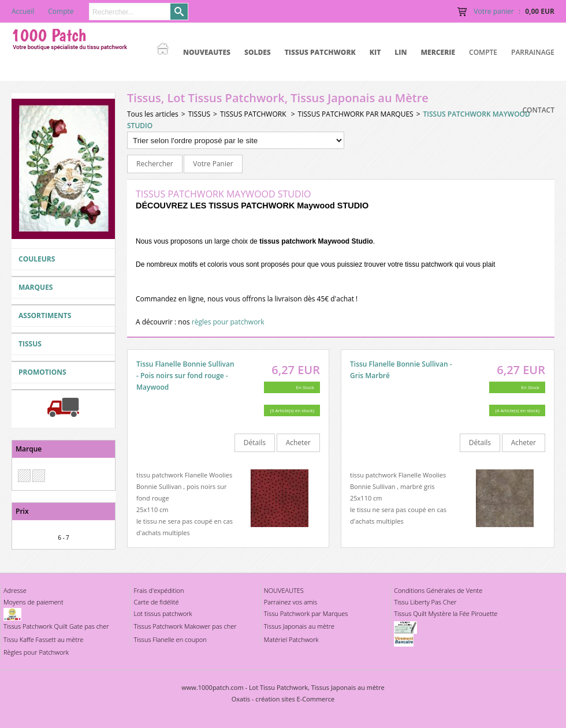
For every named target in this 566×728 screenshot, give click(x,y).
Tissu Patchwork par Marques (306, 613)
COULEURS (37, 259)
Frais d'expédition (159, 590)
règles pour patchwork (228, 322)
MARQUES (36, 287)
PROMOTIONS (42, 372)
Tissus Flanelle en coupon (170, 639)
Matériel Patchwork (291, 639)
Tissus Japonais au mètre (299, 626)
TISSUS (30, 344)
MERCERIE (438, 52)
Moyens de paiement (33, 602)
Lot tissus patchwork (163, 613)
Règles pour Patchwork (36, 652)
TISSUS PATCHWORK (320, 52)
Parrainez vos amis (291, 602)
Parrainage (533, 52)
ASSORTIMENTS (45, 316)
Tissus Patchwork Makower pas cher (185, 626)
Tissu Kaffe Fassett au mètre (43, 639)
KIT (375, 52)
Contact (538, 110)
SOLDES (258, 52)
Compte (483, 52)
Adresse (15, 590)
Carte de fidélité (156, 602)
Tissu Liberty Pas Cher (425, 602)
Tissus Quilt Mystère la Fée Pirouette (446, 613)
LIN (401, 52)
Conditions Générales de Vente (438, 590)
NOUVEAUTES (207, 52)
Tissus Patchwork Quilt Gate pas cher (56, 626)
